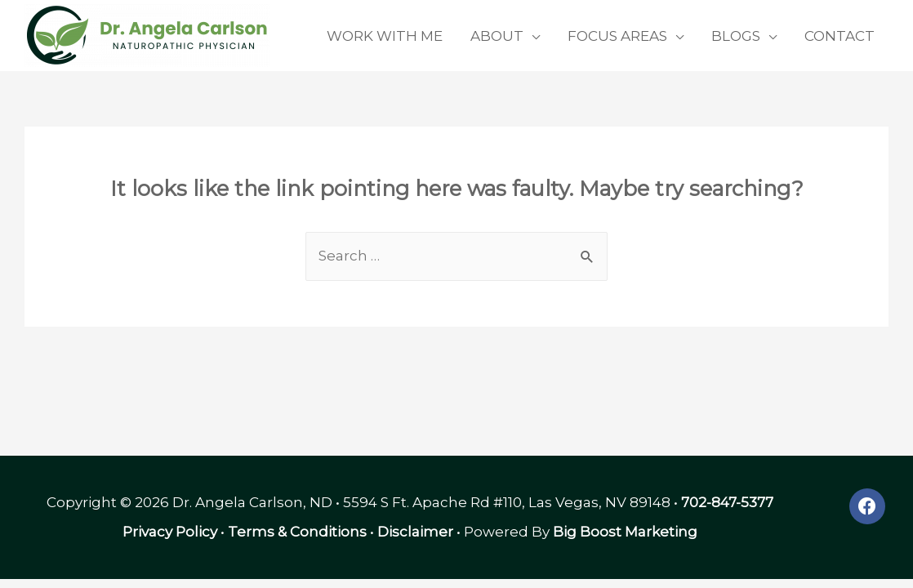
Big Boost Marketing (625, 532)
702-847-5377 (727, 502)
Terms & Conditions (297, 532)
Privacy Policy (170, 532)
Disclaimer (415, 532)
